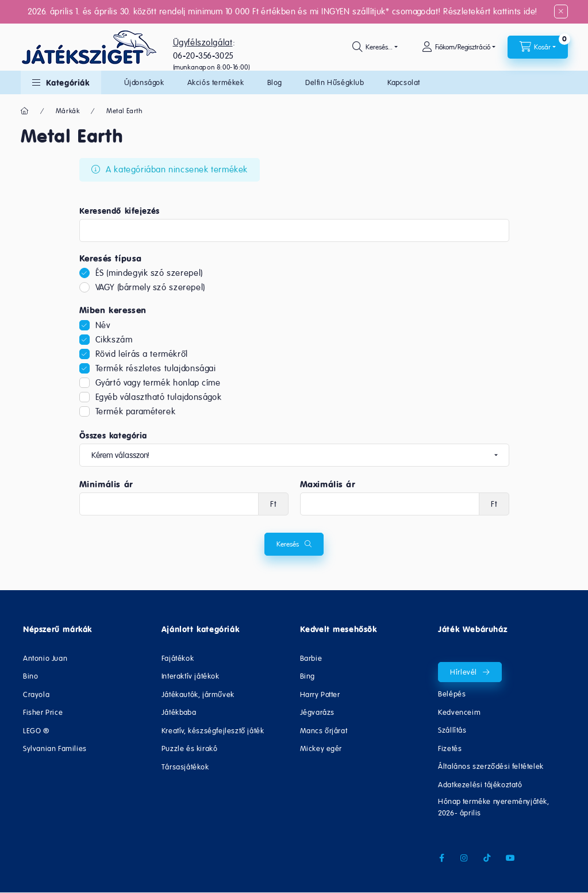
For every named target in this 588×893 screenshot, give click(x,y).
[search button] (375, 47)
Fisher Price (43, 712)
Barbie (311, 658)
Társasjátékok (185, 767)
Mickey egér (321, 748)
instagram (464, 858)
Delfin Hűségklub (335, 82)
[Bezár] (561, 11)
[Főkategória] (25, 111)
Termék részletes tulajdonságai (156, 368)
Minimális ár (106, 484)
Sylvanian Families (55, 748)
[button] (61, 82)
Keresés (288, 544)
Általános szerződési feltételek (491, 766)
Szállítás (452, 730)
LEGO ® (36, 731)
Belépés (452, 694)
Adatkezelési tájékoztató (480, 785)
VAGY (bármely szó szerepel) (150, 287)
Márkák (68, 111)
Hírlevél (464, 672)
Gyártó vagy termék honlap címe (158, 382)
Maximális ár (328, 484)
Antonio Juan (45, 658)
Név (103, 325)
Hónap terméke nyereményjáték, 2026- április (493, 807)
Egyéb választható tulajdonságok (159, 397)
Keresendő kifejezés (120, 211)
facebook (441, 858)
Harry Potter (320, 694)
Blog (275, 82)
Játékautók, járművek (198, 694)
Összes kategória (114, 436)
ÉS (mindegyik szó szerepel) (149, 273)
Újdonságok (144, 82)
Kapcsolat (404, 82)
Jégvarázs (317, 712)
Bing (308, 676)
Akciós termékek (216, 82)
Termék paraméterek (136, 411)
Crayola (36, 694)
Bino (30, 676)
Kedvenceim (459, 712)
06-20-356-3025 (203, 55)
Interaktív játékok (191, 676)
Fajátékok (178, 658)
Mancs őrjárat (324, 731)
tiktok (487, 858)
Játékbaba (179, 712)
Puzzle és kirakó (190, 748)
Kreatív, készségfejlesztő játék (213, 731)
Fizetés (450, 748)
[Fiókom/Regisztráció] (459, 47)
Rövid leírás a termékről (142, 354)
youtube (510, 858)
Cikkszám (114, 339)
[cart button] (538, 47)
